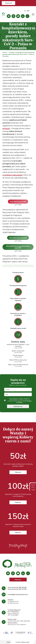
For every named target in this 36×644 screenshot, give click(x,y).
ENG (28, 11)
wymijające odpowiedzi (12, 175)
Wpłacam (18, 472)
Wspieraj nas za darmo (33, 487)
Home (4, 53)
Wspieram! (8, 3)
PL (25, 11)
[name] (18, 394)
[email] (18, 390)
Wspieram (18, 580)
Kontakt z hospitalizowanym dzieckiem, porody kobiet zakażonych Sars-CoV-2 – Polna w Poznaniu (19, 54)
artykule (6, 128)
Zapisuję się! (18, 406)
